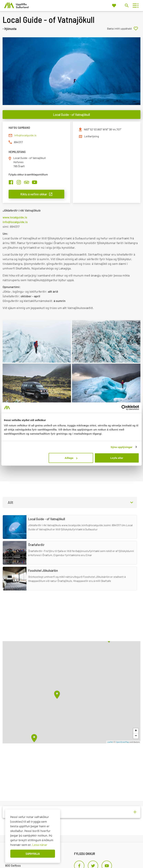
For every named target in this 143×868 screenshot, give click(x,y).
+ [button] (136, 731)
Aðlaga (71, 458)
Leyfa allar (117, 458)
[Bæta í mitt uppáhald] (124, 29)
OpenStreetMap (122, 742)
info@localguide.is (25, 135)
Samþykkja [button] (33, 854)
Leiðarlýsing (92, 136)
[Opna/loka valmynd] (135, 6)
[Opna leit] (127, 5)
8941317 (18, 142)
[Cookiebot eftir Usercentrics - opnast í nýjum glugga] (124, 407)
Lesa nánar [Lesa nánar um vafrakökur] (40, 845)
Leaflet (110, 742)
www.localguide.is (15, 217)
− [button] (136, 736)
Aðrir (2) (13, 812)
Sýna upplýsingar (122, 447)
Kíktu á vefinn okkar (34, 194)
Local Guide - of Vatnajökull (71, 114)
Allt (10, 502)
